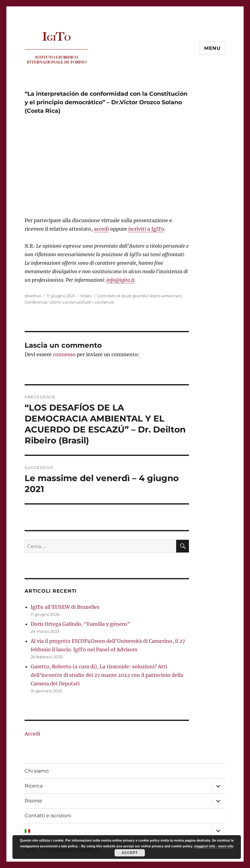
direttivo (33, 296)
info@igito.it (120, 280)
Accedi (32, 734)
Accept (130, 853)
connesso (64, 354)
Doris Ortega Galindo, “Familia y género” (80, 624)
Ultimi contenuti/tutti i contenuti (82, 302)
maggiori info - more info (214, 846)
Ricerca (34, 786)
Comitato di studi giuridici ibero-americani (140, 296)
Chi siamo (37, 771)
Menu (212, 48)
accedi (101, 229)
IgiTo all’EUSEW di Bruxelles (65, 607)
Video (86, 296)
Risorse (33, 801)
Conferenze (36, 302)
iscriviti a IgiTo (146, 229)
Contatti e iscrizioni (48, 816)
